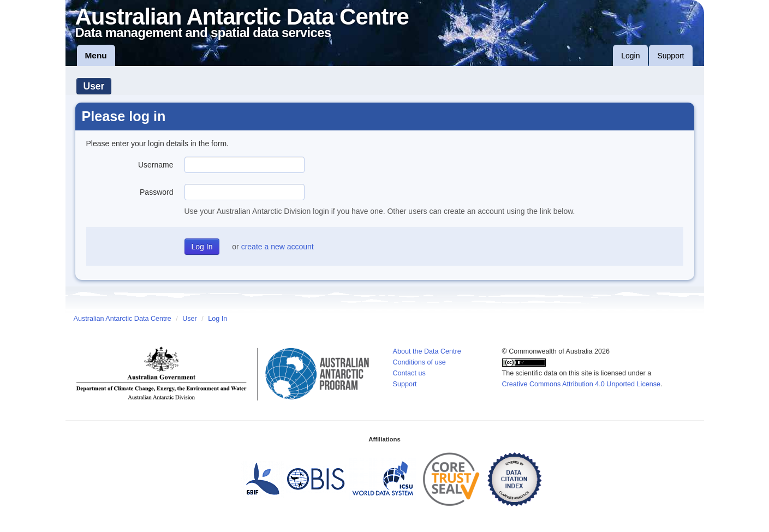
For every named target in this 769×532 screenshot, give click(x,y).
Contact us (409, 373)
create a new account (278, 247)
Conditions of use (419, 362)
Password (156, 192)
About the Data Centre (427, 351)
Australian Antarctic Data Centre (123, 319)
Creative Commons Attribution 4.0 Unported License (582, 384)
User (94, 86)
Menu (96, 55)
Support (670, 56)
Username (156, 165)
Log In (217, 319)
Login (630, 56)
